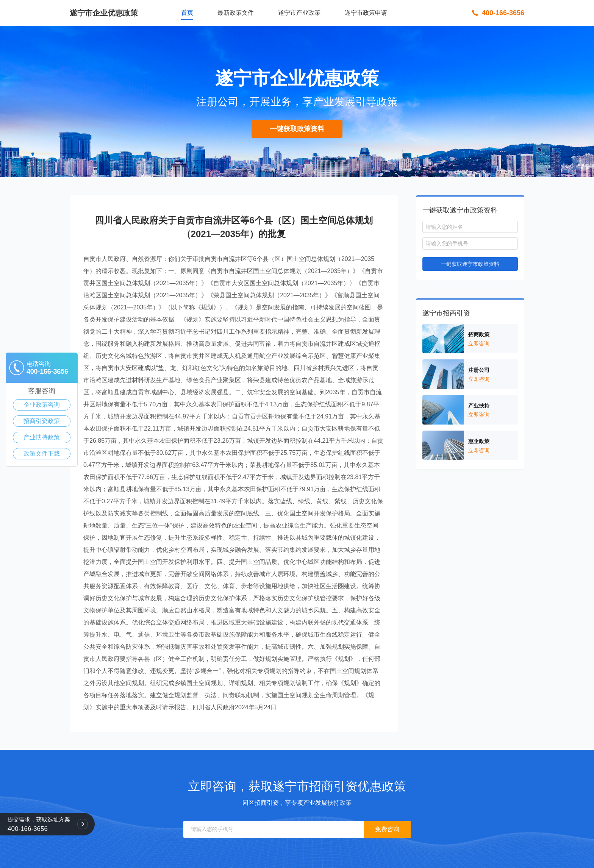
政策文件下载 (42, 454)
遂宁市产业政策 (299, 13)
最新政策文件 (236, 13)
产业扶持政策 (42, 437)
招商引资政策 (42, 421)
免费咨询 (387, 829)
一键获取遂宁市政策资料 (470, 264)
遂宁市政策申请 (366, 13)
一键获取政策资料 (297, 129)
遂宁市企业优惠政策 (104, 13)
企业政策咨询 (42, 405)
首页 (187, 13)
